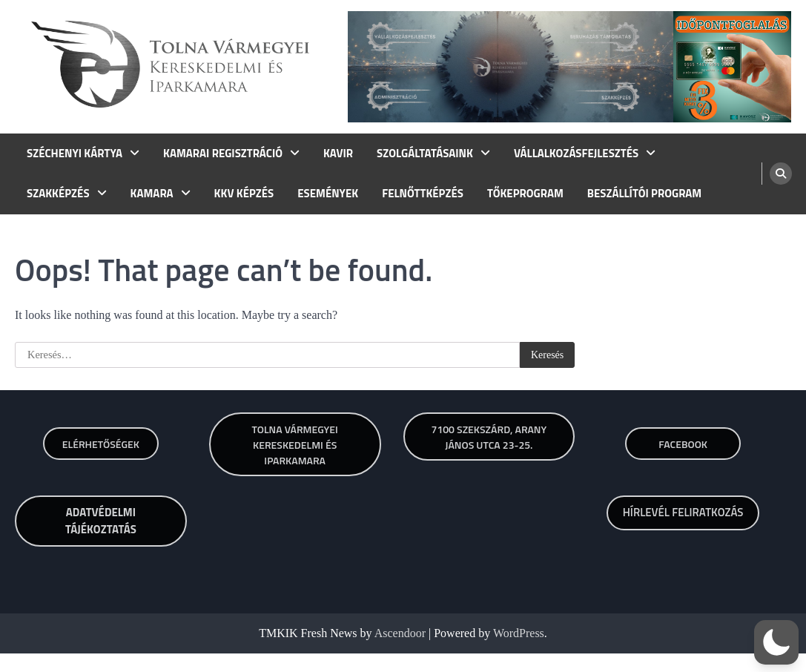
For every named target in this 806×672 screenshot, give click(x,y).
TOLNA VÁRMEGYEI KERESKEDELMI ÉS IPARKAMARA (295, 445)
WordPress (519, 633)
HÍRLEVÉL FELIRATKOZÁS (683, 512)
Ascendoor (400, 633)
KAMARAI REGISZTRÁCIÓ (223, 154)
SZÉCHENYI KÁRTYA (75, 154)
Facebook (683, 444)
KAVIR (338, 154)
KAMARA (152, 194)
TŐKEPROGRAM (525, 194)
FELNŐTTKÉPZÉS (423, 194)
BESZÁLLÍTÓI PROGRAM (644, 194)
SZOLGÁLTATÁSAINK (425, 154)
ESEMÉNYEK (328, 194)
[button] (776, 642)
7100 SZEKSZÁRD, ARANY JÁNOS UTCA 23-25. (489, 437)
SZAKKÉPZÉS (58, 194)
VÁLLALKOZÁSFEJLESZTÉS (576, 154)
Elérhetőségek (101, 444)
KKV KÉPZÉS (244, 194)
